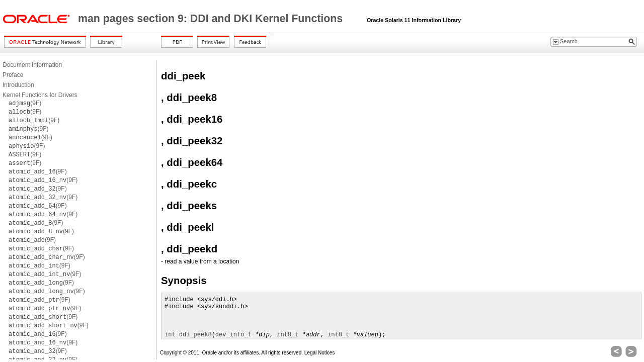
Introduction (18, 85)
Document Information (32, 65)
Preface (13, 75)
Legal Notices (320, 353)
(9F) (25, 103)
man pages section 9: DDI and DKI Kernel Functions (212, 19)
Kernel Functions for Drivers (40, 95)
